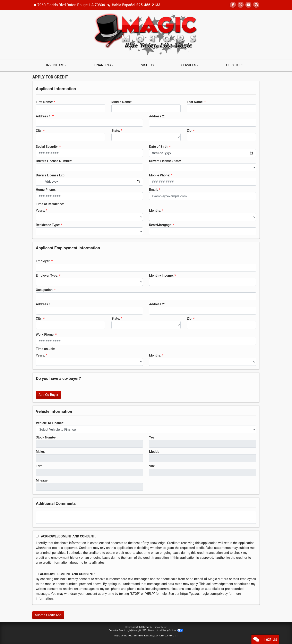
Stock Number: (47, 437)
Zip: (190, 131)
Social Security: (47, 147)
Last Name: (195, 102)
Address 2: (157, 116)
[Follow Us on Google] (256, 5)
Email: (154, 190)
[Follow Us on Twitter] (241, 5)
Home (128, 627)
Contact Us (147, 627)
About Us (137, 627)
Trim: (40, 466)
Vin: (152, 466)
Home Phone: (46, 190)
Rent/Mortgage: (161, 225)
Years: (40, 211)
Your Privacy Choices (170, 630)
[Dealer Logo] (146, 34)
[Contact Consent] (37, 574)
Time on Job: (45, 349)
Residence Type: (48, 225)
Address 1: (44, 116)
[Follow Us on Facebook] (233, 5)
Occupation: (45, 290)
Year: (153, 437)
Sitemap (151, 630)
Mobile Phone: (160, 175)
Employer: (43, 261)
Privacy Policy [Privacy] (160, 627)
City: (39, 131)
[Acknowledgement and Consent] (37, 536)
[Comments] (146, 517)
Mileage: (42, 480)
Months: (155, 211)
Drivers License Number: (54, 161)
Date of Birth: (159, 147)
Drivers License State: (165, 161)
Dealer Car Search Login (120, 630)
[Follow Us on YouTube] (248, 5)
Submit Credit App (48, 615)
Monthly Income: (161, 275)
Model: (154, 452)
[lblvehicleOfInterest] (146, 429)
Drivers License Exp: (51, 175)
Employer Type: (47, 275)
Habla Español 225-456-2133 (136, 5)
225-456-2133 (171, 636)
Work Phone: (45, 334)
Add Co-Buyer (48, 395)
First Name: (44, 102)
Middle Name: (122, 102)
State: (116, 131)
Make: (40, 452)
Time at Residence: (50, 204)
